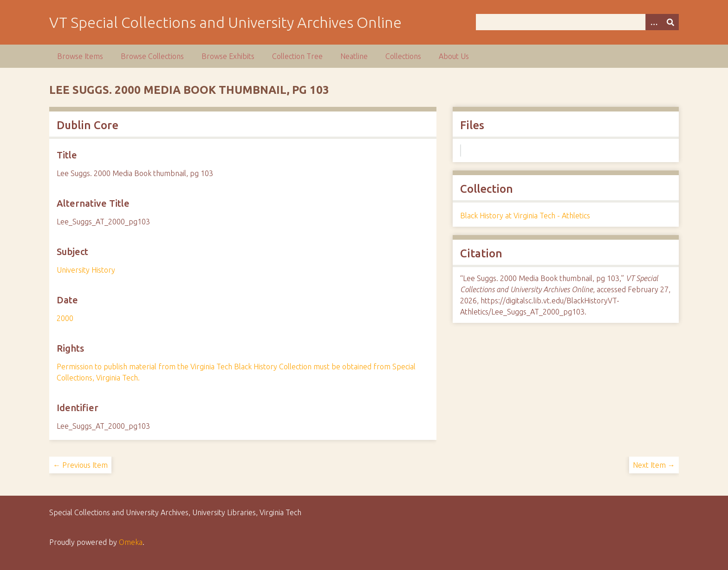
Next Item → (654, 465)
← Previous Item (80, 465)
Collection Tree (297, 56)
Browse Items (80, 56)
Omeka (131, 542)
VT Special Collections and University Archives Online (225, 22)
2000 (65, 318)
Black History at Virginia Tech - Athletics (525, 216)
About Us (454, 56)
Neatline (354, 56)
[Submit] (670, 22)
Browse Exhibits (228, 56)
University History (86, 270)
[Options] (654, 22)
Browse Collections (152, 56)
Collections (403, 56)
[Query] (577, 22)
